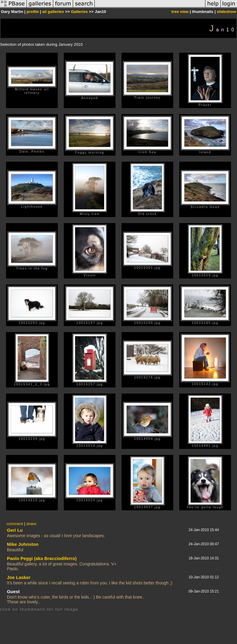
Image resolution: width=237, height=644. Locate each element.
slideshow (226, 12)
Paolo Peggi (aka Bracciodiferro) (42, 558)
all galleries (53, 12)
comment (15, 524)
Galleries (79, 12)
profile (33, 12)
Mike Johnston (23, 544)
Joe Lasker (19, 577)
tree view (180, 12)
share (31, 524)
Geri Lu (15, 530)
